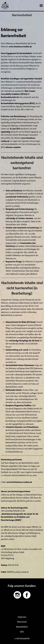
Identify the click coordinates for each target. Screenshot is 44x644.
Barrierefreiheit (22, 627)
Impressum (22, 617)
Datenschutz (22, 622)
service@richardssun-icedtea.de (19, 482)
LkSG (22, 632)
